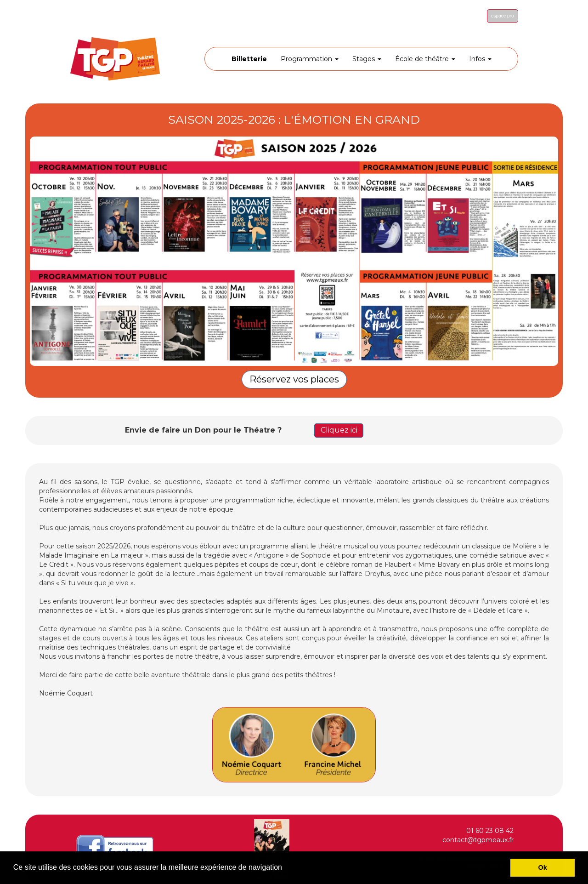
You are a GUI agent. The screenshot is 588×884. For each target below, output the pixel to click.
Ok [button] (543, 867)
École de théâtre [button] (425, 59)
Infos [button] (480, 59)
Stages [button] (367, 59)
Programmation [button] (310, 59)
